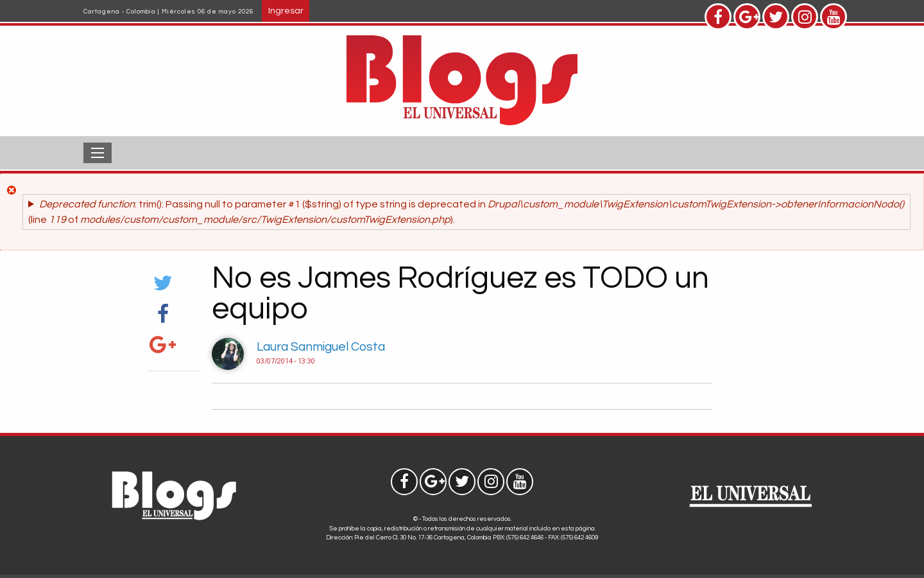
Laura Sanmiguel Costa (321, 347)
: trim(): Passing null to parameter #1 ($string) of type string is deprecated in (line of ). (466, 212)
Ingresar (286, 11)
